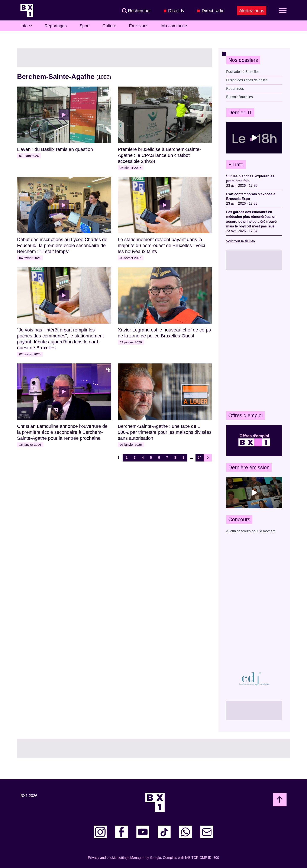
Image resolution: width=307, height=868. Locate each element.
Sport (85, 26)
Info (26, 26)
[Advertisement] (254, 340)
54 (200, 458)
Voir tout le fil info (241, 241)
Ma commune (174, 26)
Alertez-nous (252, 11)
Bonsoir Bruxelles (240, 97)
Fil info (236, 164)
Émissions (139, 26)
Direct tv (176, 11)
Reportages (56, 26)
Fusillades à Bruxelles (243, 72)
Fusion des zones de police (247, 80)
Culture (109, 26)
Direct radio (213, 11)
